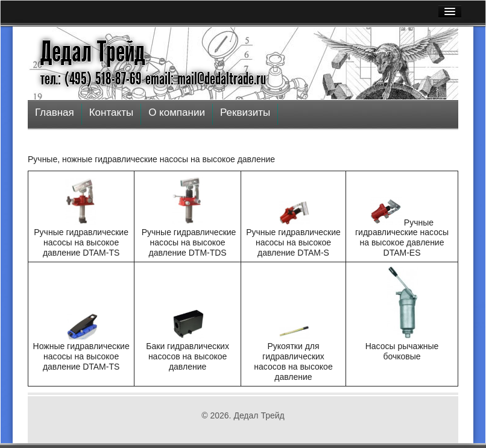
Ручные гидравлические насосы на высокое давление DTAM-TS (81, 242)
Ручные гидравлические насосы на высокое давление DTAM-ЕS (402, 237)
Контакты (111, 112)
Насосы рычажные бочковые (402, 351)
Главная (55, 112)
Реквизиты (245, 112)
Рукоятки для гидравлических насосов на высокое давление (293, 361)
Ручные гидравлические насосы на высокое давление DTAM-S (293, 242)
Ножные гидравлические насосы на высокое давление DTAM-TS (81, 356)
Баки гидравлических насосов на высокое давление (188, 356)
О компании (177, 112)
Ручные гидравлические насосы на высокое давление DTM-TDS (189, 242)
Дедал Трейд (93, 52)
